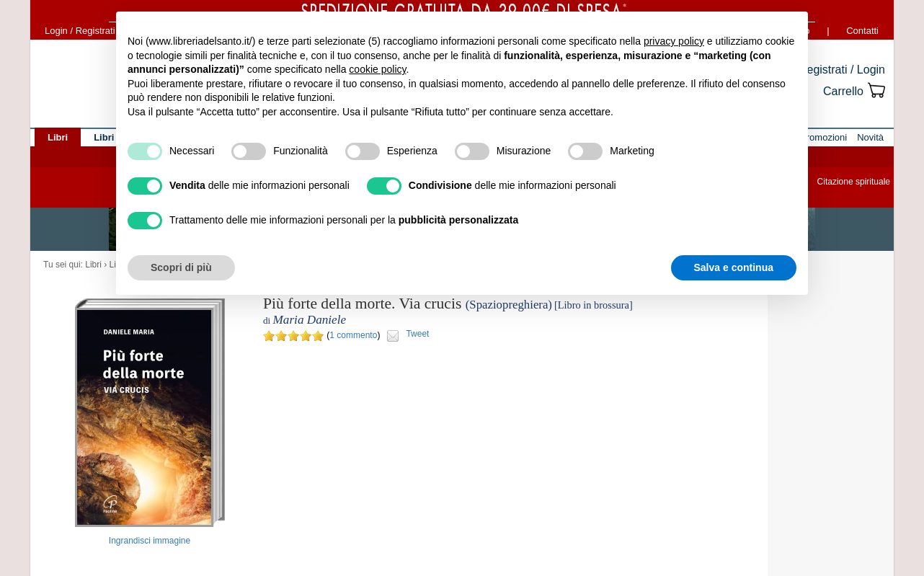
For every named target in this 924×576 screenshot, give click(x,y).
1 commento (353, 335)
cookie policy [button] (377, 69)
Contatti (862, 31)
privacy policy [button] (674, 41)
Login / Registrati (80, 31)
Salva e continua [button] (734, 267)
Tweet (417, 334)
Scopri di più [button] (181, 267)
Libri (93, 265)
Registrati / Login (842, 70)
